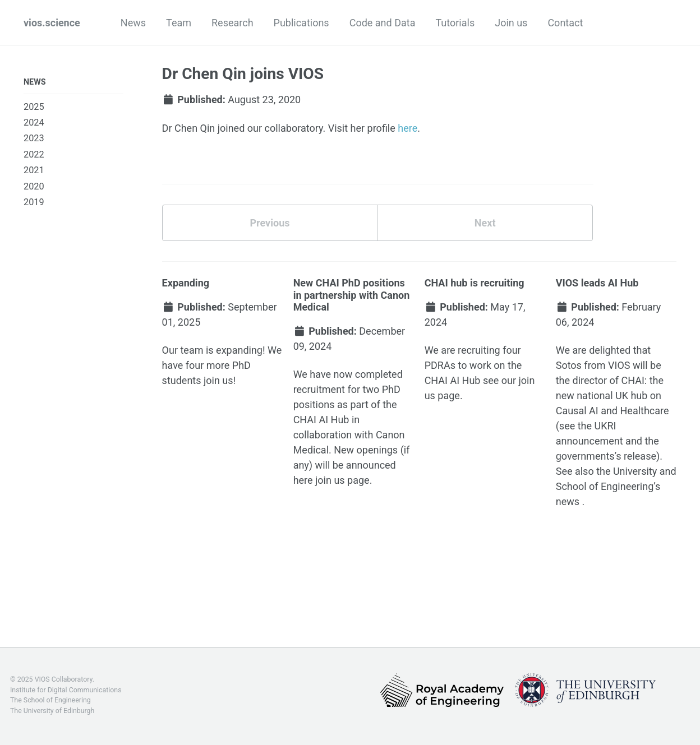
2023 (34, 138)
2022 (34, 154)
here (407, 128)
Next (485, 223)
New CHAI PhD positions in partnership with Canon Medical (352, 295)
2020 (34, 186)
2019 (34, 202)
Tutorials (455, 23)
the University (627, 471)
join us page (342, 480)
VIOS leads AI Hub (597, 283)
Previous (270, 223)
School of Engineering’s (608, 486)
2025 (34, 107)
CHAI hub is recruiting (475, 283)
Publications (301, 23)
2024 (34, 122)
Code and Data (383, 23)
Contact (565, 23)
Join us (511, 23)
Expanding (186, 283)
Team (179, 23)
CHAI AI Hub (321, 420)
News (133, 23)
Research (232, 23)
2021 (34, 170)
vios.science (52, 23)
